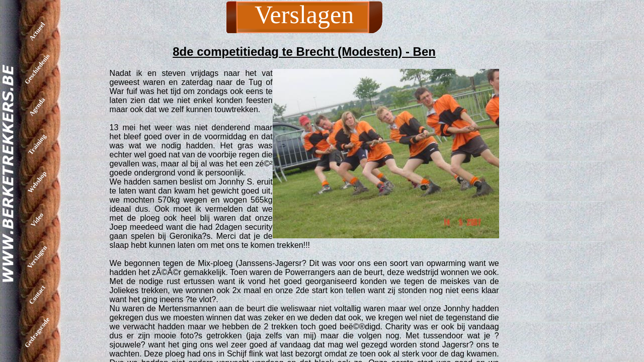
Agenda (37, 107)
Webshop (37, 182)
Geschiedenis (37, 69)
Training (37, 144)
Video (37, 219)
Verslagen (37, 257)
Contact (37, 295)
